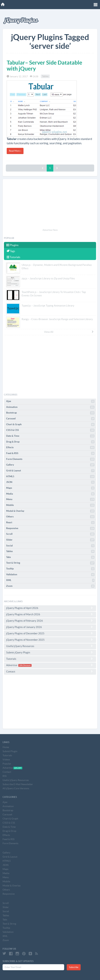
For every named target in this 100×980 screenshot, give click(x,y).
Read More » (15, 151)
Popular (7, 764)
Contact (50, 671)
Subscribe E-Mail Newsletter (18, 784)
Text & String (50, 563)
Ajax (50, 401)
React (50, 523)
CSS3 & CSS (50, 430)
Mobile (50, 505)
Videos (6, 760)
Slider (50, 540)
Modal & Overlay (50, 511)
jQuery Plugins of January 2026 (50, 627)
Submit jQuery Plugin (50, 652)
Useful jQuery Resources (50, 646)
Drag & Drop (50, 442)
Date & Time (50, 436)
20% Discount (25, 665)
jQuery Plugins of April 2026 (50, 608)
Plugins (13, 245)
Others (50, 517)
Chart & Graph (50, 424)
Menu (50, 499)
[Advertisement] (50, 204)
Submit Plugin (10, 751)
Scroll (50, 534)
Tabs (50, 557)
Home (6, 747)
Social (50, 546)
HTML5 (50, 477)
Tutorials (13, 257)
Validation (50, 575)
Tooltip (50, 569)
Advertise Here (50, 230)
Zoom (50, 586)
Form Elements (50, 459)
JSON (50, 482)
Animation (50, 407)
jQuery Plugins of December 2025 (50, 633)
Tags (11, 251)
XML (50, 580)
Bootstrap (50, 413)
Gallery (50, 465)
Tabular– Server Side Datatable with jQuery (44, 66)
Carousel (50, 419)
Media (50, 494)
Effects (50, 447)
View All (69, 332)
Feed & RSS (50, 453)
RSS (5, 776)
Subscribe (74, 967)
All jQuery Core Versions (16, 788)
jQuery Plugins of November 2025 (50, 640)
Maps (50, 488)
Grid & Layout (50, 471)
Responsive (50, 528)
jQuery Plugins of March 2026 (50, 614)
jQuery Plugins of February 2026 (50, 621)
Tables (45, 76)
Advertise (50, 665)
